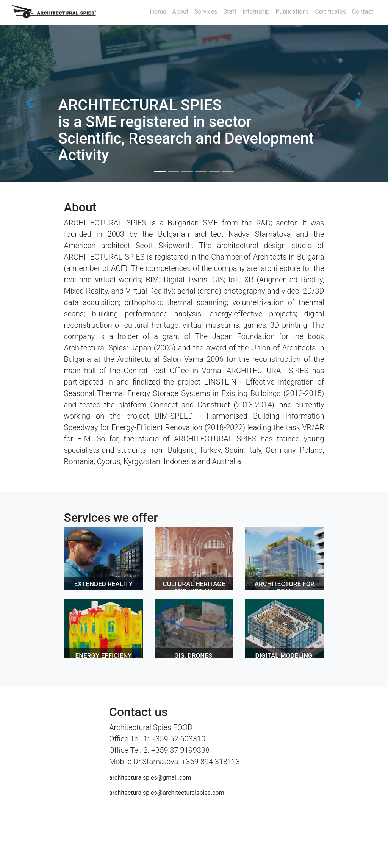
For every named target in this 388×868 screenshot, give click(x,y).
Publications (292, 12)
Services (206, 12)
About (181, 12)
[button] (29, 103)
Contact (363, 12)
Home (158, 12)
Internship (256, 12)
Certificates (330, 12)
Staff (230, 12)
